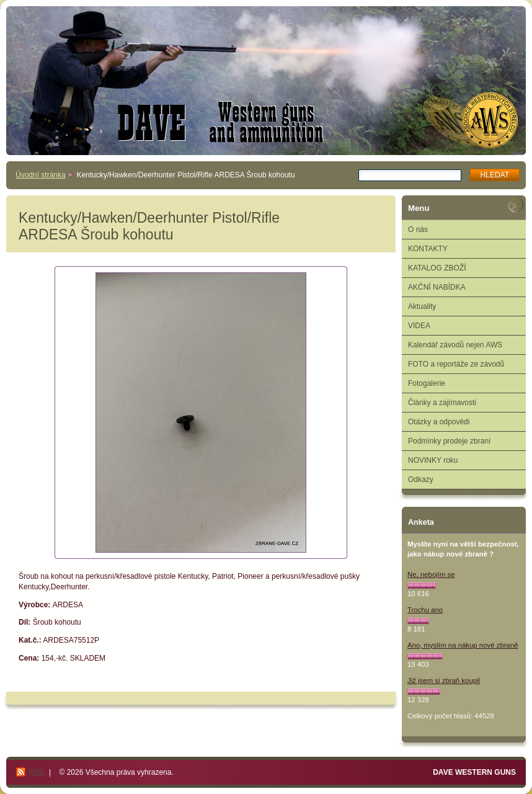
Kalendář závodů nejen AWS (455, 345)
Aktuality (422, 306)
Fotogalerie (427, 383)
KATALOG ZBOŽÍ (437, 268)
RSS (36, 772)
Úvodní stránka (41, 175)
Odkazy (421, 480)
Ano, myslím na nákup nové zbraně (463, 645)
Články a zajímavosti (442, 403)
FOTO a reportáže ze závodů (456, 364)
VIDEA (419, 326)
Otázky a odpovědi (439, 422)
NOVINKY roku (433, 460)
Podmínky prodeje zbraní (449, 441)
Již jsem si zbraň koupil (444, 680)
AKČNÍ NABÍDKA (437, 287)
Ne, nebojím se (431, 574)
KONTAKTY (428, 249)
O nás (418, 230)
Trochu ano (425, 610)
